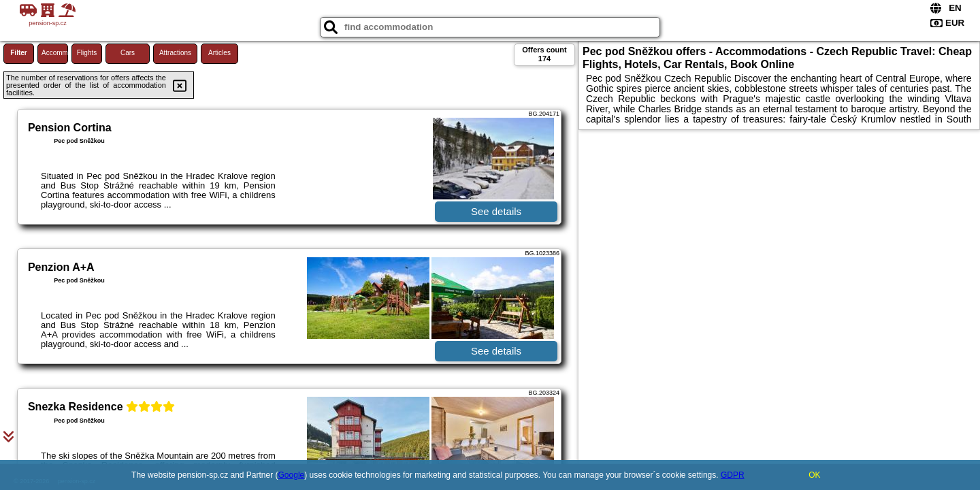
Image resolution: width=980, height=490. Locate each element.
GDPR (733, 475)
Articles (219, 53)
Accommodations (55, 53)
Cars (128, 53)
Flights (87, 53)
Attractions (175, 53)
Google (292, 475)
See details (496, 211)
